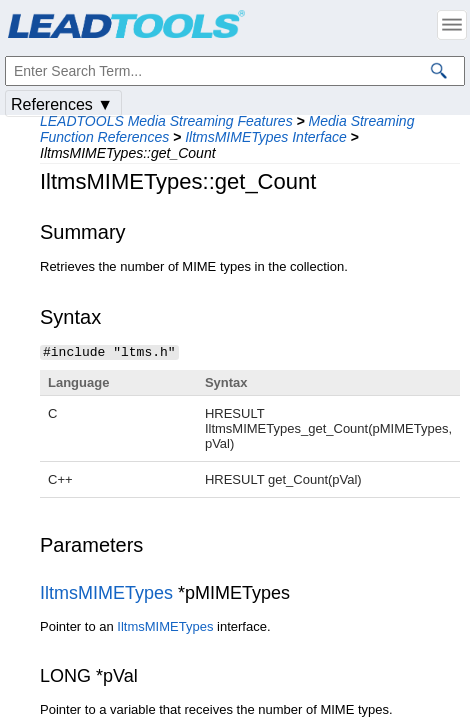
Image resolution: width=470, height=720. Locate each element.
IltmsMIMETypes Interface (266, 137)
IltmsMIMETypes (106, 592)
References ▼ (62, 104)
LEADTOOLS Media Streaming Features (166, 121)
